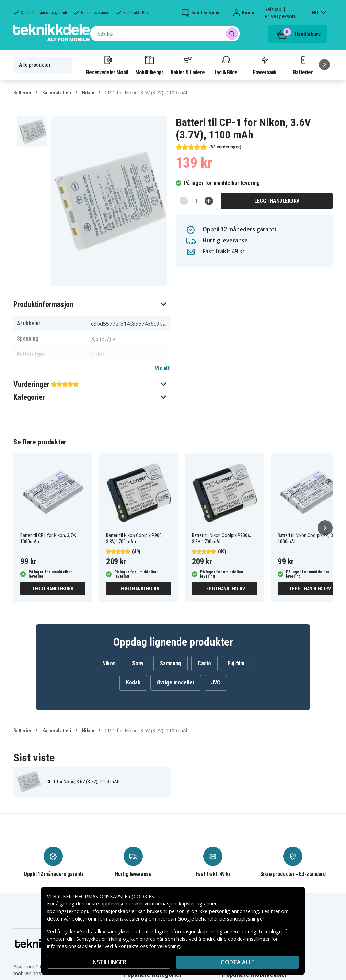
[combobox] (165, 34)
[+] (209, 201)
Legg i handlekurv (277, 201)
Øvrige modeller (176, 683)
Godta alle (237, 962)
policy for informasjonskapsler (106, 919)
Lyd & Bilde (226, 65)
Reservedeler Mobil (107, 65)
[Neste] (324, 65)
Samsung (171, 663)
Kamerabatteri (56, 93)
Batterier (303, 65)
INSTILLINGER (109, 962)
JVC (216, 683)
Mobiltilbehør (149, 65)
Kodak (133, 683)
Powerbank (265, 65)
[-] (184, 201)
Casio (204, 663)
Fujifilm (236, 663)
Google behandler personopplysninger (221, 919)
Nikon (88, 93)
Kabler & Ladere (188, 65)
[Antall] (196, 201)
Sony (138, 663)
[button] (91, 304)
